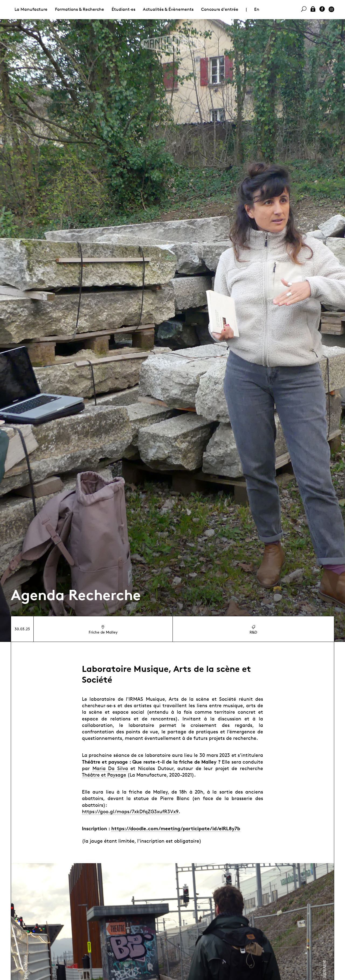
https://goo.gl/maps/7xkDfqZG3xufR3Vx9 (130, 811)
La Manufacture (31, 9)
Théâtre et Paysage (104, 775)
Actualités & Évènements (168, 9)
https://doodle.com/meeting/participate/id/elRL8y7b (176, 828)
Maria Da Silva (110, 768)
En (257, 9)
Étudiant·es (123, 9)
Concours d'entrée (220, 9)
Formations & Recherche (80, 9)
